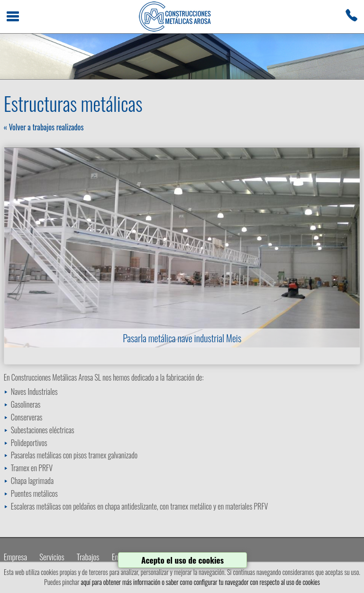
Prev (17, 247)
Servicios (52, 557)
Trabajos (88, 557)
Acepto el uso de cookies (182, 560)
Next (347, 247)
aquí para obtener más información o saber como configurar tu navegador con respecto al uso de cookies (200, 582)
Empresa (15, 557)
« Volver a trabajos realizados (44, 127)
